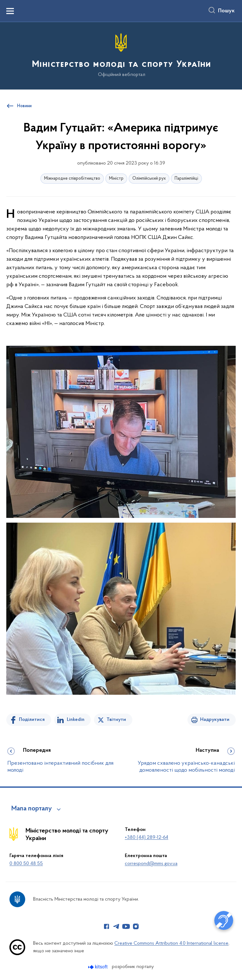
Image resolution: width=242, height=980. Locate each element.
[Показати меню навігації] (10, 11)
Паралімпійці (186, 179)
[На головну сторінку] (121, 55)
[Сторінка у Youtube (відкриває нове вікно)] (126, 926)
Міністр (116, 179)
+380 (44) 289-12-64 (147, 838)
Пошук (226, 11)
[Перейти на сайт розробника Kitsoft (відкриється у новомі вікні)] (98, 967)
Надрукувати (215, 720)
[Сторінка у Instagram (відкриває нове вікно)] (136, 926)
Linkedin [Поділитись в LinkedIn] (76, 720)
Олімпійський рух (149, 179)
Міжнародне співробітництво (72, 179)
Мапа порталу (32, 809)
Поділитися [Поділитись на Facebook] (32, 720)
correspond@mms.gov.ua (151, 864)
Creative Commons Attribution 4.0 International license (171, 943)
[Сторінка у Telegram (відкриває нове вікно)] (116, 926)
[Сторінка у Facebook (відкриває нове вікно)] (107, 926)
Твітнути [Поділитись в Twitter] (116, 720)
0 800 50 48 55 (26, 864)
